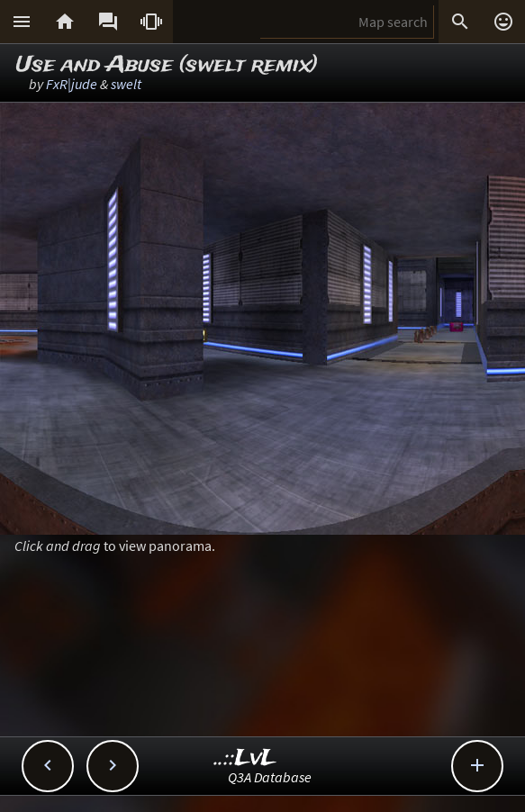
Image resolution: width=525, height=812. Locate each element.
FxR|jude (72, 84)
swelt (126, 84)
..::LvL (245, 758)
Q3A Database (270, 777)
